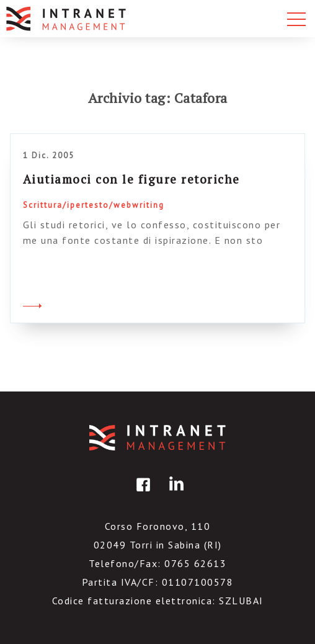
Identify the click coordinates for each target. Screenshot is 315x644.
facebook (141, 494)
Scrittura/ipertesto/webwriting (94, 205)
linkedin (174, 494)
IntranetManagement (157, 438)
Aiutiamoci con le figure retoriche (131, 179)
